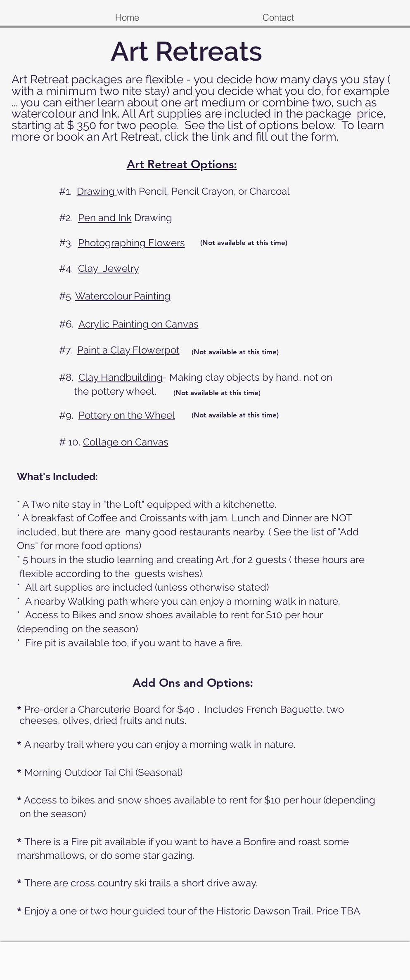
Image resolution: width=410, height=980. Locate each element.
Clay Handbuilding (121, 377)
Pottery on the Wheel (127, 415)
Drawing (97, 191)
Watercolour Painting (123, 296)
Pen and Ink (105, 218)
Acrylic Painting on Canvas (139, 324)
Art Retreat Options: (182, 164)
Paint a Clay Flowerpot (128, 350)
